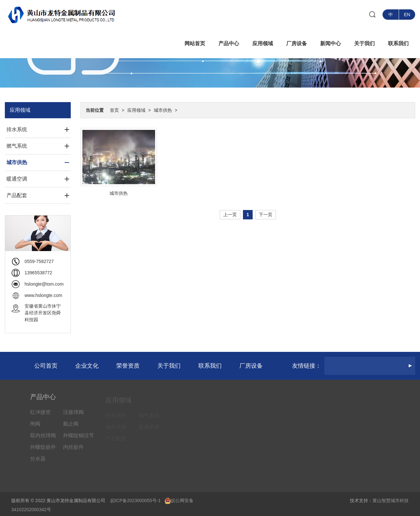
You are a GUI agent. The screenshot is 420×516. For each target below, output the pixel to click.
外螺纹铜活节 (79, 439)
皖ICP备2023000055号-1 (136, 500)
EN (407, 15)
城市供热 (163, 110)
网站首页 (195, 43)
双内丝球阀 (43, 439)
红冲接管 (40, 416)
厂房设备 (297, 43)
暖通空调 (17, 179)
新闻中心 (331, 43)
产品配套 (17, 195)
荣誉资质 (128, 366)
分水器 (38, 462)
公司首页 (46, 366)
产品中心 (229, 43)
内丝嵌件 (73, 451)
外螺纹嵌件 (43, 451)
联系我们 (398, 43)
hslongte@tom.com (44, 284)
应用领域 (263, 43)
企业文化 (87, 366)
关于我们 (364, 43)
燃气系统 (17, 146)
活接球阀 (73, 416)
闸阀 (35, 427)
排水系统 (17, 129)
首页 (114, 110)
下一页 (266, 215)
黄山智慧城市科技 (391, 500)
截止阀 (71, 427)
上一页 (230, 215)
